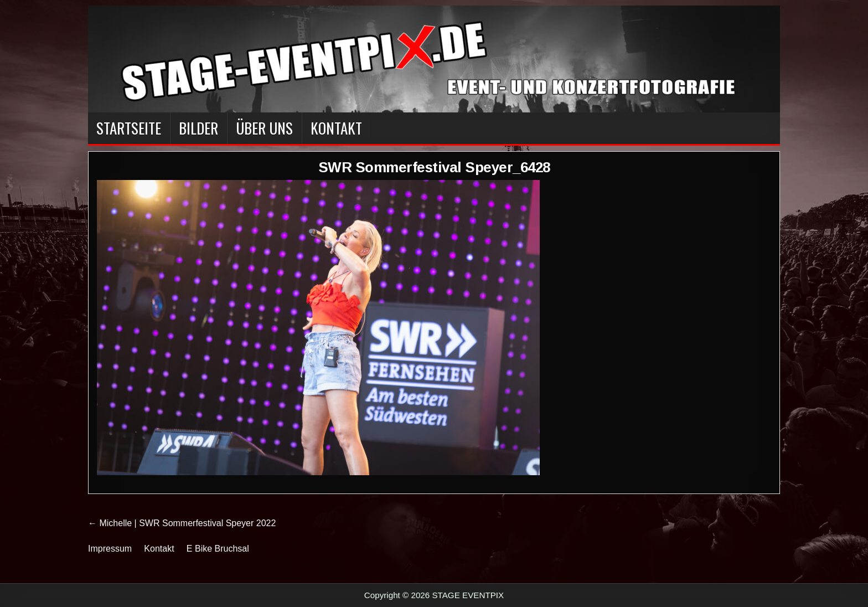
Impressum (110, 549)
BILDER (198, 128)
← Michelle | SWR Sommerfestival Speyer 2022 (182, 523)
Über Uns (264, 128)
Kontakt (336, 128)
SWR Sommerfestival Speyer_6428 (434, 167)
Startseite (129, 128)
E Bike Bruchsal (218, 549)
